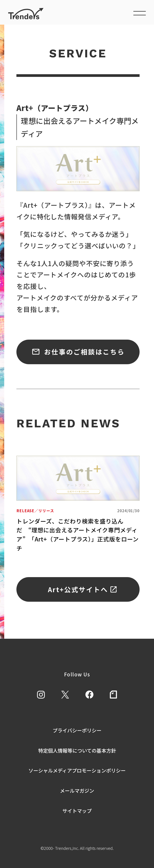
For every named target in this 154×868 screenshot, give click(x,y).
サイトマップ (77, 811)
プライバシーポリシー (77, 730)
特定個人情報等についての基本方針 (77, 750)
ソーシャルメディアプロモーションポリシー (77, 770)
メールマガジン (77, 790)
